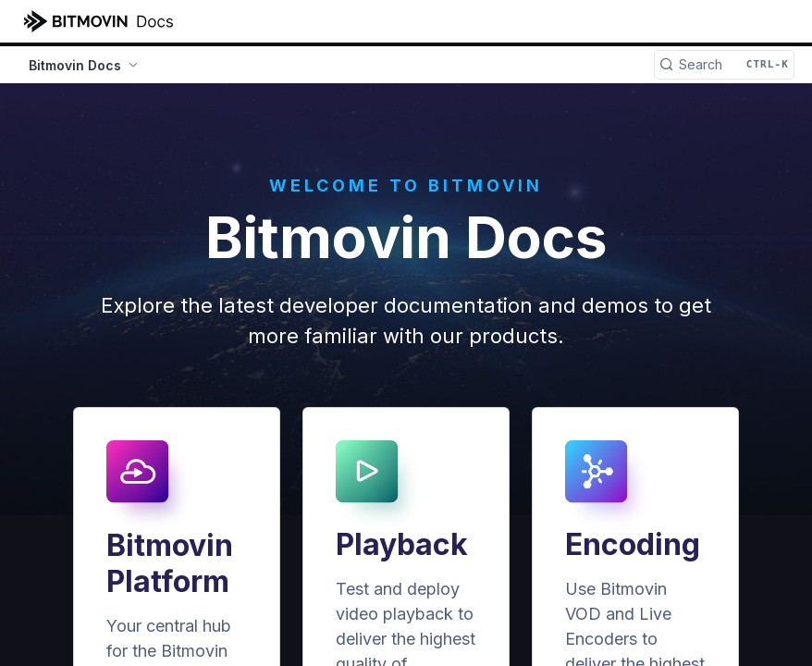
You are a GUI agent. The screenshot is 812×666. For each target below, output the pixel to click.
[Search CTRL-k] (724, 65)
